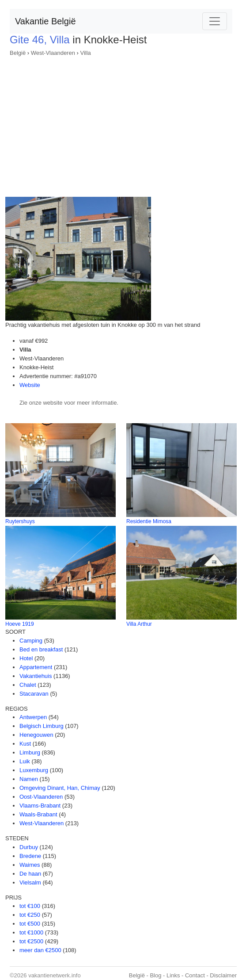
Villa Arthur (139, 624)
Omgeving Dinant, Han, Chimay (60, 788)
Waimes (30, 865)
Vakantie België (45, 21)
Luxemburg (34, 770)
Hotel (26, 658)
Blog (155, 975)
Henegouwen (36, 735)
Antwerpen (33, 717)
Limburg (30, 752)
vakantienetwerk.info (55, 975)
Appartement (36, 667)
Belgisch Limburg (42, 726)
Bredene (30, 856)
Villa (85, 53)
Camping (31, 641)
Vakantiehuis (36, 676)
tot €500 (30, 924)
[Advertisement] (121, 124)
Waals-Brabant (38, 814)
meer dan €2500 (40, 950)
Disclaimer (223, 975)
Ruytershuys (20, 521)
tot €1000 (31, 932)
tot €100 (30, 906)
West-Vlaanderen (53, 53)
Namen (29, 779)
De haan (30, 874)
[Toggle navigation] (215, 21)
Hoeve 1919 (20, 624)
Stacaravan (34, 694)
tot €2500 (31, 941)
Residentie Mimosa (149, 521)
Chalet (28, 685)
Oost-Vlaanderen (41, 797)
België (18, 53)
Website (30, 385)
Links (173, 975)
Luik (25, 761)
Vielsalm (30, 882)
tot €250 (30, 915)
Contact (195, 975)
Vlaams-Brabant (40, 806)
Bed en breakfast (41, 649)
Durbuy (29, 847)
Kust (25, 744)
